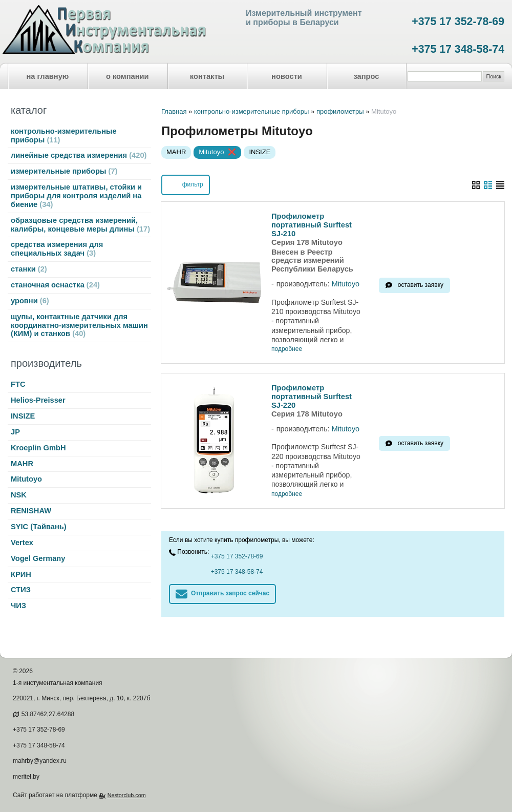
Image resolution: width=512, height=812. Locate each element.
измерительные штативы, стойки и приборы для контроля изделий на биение (76, 196)
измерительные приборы (64, 171)
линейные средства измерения (79, 155)
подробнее (287, 349)
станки (29, 269)
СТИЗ (21, 590)
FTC (18, 384)
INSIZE (23, 416)
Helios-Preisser (38, 400)
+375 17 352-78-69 (458, 22)
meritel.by (26, 777)
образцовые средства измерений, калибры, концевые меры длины (80, 225)
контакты (207, 76)
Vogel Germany (38, 558)
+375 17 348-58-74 (458, 49)
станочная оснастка (55, 285)
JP (15, 432)
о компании (127, 76)
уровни (30, 301)
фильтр (185, 184)
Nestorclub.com (127, 795)
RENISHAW (31, 511)
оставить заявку (421, 285)
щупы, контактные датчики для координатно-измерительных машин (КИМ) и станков (79, 325)
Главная (174, 111)
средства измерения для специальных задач (57, 249)
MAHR (22, 464)
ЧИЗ (18, 606)
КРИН (21, 574)
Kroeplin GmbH (38, 448)
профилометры (340, 111)
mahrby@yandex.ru (40, 761)
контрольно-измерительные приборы (64, 136)
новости (287, 76)
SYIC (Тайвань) (39, 527)
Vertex (22, 543)
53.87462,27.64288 (48, 714)
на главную (48, 76)
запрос (366, 76)
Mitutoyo (26, 479)
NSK (19, 495)
